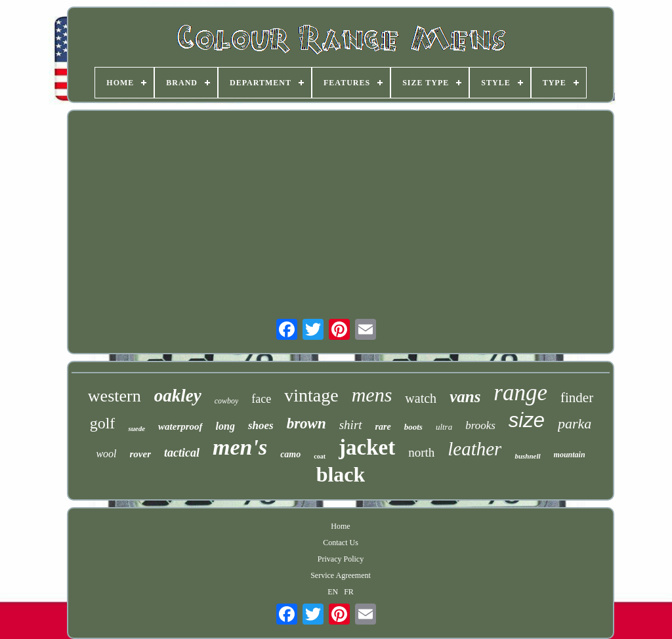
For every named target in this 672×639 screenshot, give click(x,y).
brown (306, 423)
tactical (182, 453)
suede (136, 428)
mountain (570, 455)
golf (103, 423)
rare (383, 427)
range (520, 393)
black (341, 474)
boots (413, 427)
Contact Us (341, 543)
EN (333, 592)
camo (290, 454)
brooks (480, 425)
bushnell (527, 456)
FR (349, 592)
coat (320, 456)
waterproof (180, 426)
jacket (367, 447)
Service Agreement (341, 575)
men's (240, 447)
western (115, 396)
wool (106, 454)
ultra (444, 427)
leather (474, 449)
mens (372, 395)
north (421, 452)
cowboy (227, 401)
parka (575, 423)
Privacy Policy (341, 559)
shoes (261, 425)
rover (141, 454)
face (261, 399)
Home (340, 526)
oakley (178, 396)
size (527, 420)
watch (421, 398)
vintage (311, 395)
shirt (351, 425)
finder (577, 398)
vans (465, 397)
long (225, 426)
